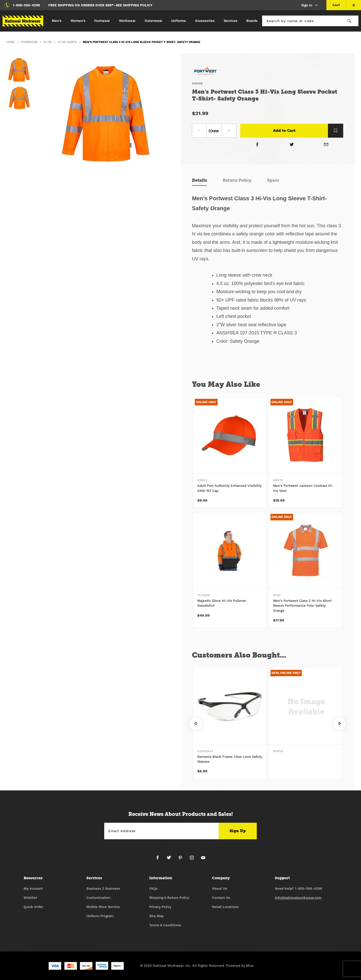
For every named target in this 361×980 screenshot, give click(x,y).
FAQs (153, 889)
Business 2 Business (103, 889)
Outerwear (153, 21)
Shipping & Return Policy (169, 898)
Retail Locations (225, 907)
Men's (57, 21)
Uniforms (178, 21)
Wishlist (30, 898)
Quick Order (33, 907)
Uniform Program (100, 916)
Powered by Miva (240, 966)
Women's (78, 21)
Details (199, 180)
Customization (98, 898)
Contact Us (221, 898)
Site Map (156, 916)
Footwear (102, 21)
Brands (252, 21)
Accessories (205, 21)
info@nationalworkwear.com (298, 898)
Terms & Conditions (165, 925)
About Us (220, 889)
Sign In (310, 5)
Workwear (127, 21)
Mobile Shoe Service (103, 907)
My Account (33, 889)
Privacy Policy (160, 907)
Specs (273, 180)
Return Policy (237, 180)
